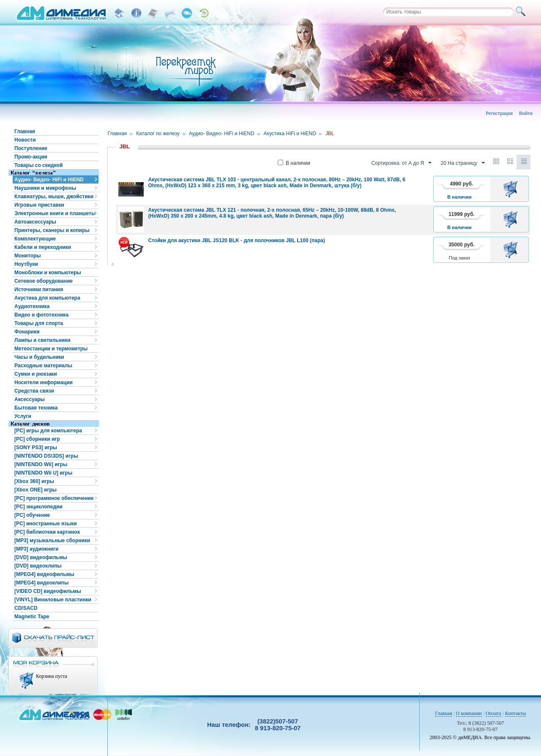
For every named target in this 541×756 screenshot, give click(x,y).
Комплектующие (35, 239)
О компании (469, 713)
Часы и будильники (39, 357)
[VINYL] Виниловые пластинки (53, 600)
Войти (526, 113)
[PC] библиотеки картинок (47, 532)
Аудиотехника (32, 306)
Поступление (31, 148)
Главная (25, 131)
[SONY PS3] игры (36, 448)
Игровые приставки (39, 205)
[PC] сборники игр (37, 439)
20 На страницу (463, 163)
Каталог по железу (158, 134)
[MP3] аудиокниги (36, 549)
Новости (25, 140)
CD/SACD (26, 608)
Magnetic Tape (32, 617)
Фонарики (27, 332)
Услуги (23, 416)
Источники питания (39, 289)
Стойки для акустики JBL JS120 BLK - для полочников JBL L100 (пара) (236, 240)
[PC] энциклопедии (38, 507)
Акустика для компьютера (47, 298)
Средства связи (34, 391)
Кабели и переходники (43, 247)
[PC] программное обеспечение (54, 498)
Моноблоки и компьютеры (48, 273)
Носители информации (44, 382)
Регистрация (499, 113)
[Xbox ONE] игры (36, 490)
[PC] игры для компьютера (48, 431)
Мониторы (28, 256)
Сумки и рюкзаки (36, 374)
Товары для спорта (39, 323)
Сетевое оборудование (44, 281)
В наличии (294, 163)
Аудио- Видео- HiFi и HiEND (49, 180)
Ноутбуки (26, 264)
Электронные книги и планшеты (55, 213)
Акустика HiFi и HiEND (290, 134)
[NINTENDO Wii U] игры (43, 473)
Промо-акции (31, 157)
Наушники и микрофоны (45, 188)
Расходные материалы (43, 366)
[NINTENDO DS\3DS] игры (46, 456)
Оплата (493, 713)
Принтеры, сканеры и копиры (52, 230)
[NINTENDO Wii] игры (41, 464)
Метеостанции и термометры (51, 349)
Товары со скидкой (38, 165)
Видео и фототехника (41, 315)
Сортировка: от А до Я (401, 163)
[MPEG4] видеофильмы (44, 574)
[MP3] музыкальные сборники (52, 540)
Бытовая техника (36, 408)
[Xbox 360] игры (34, 481)
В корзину (512, 189)
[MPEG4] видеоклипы (41, 583)
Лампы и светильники (42, 340)
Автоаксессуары (35, 222)
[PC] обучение (32, 515)
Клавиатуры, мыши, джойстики (54, 197)
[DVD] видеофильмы (41, 557)
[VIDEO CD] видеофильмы (48, 591)
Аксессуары (30, 399)
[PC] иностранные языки (46, 524)
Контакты (516, 713)
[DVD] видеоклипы (38, 566)
